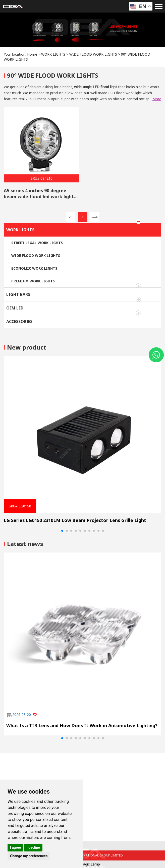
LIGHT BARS (18, 294)
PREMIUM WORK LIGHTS (33, 281)
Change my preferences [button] (29, 856)
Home (32, 54)
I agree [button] (15, 847)
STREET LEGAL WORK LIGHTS (37, 243)
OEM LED (15, 308)
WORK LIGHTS (53, 54)
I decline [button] (33, 847)
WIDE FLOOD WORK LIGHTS (93, 54)
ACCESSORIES (19, 321)
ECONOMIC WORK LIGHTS (34, 268)
